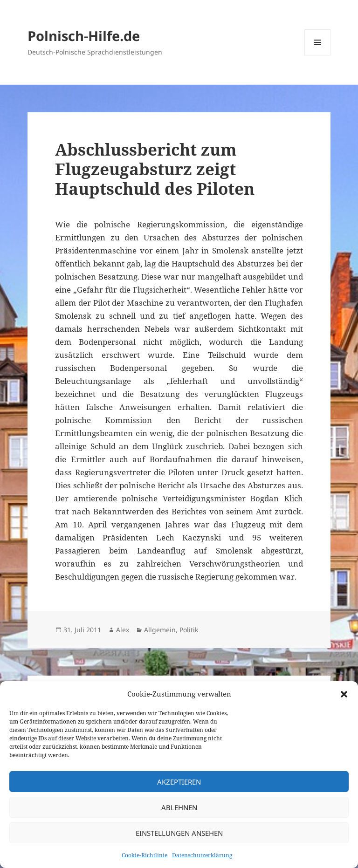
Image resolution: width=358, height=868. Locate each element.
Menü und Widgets (318, 55)
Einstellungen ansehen (179, 833)
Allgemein (160, 630)
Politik (189, 630)
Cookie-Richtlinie (145, 855)
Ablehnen (179, 807)
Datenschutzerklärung (202, 855)
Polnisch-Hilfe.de (84, 36)
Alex (123, 630)
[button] (344, 694)
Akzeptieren (179, 782)
